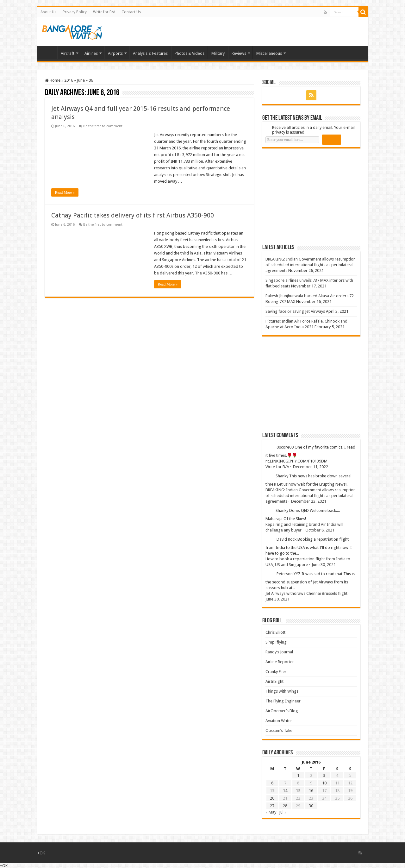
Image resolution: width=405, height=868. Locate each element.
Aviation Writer (279, 721)
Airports (115, 53)
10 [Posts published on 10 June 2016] (324, 783)
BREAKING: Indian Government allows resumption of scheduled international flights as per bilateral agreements (311, 265)
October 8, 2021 (320, 530)
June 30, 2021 (324, 565)
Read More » (65, 192)
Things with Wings (282, 691)
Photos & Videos (190, 53)
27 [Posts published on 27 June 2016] (272, 806)
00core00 (285, 447)
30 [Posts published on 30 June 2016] (311, 806)
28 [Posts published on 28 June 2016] (285, 806)
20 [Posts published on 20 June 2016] (272, 798)
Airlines (91, 53)
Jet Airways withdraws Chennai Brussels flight (306, 593)
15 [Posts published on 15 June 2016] (298, 791)
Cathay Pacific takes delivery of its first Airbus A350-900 (133, 215)
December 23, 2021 (309, 501)
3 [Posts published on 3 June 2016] (324, 775)
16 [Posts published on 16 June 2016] (311, 791)
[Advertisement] (310, 196)
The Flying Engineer (283, 701)
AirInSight (274, 681)
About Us (48, 12)
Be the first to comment (103, 126)
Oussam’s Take (279, 730)
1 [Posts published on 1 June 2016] (298, 775)
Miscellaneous (269, 53)
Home (49, 53)
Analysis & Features (150, 53)
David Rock (287, 539)
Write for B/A (104, 12)
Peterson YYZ (289, 574)
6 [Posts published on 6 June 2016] (272, 783)
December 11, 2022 (311, 467)
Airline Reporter (280, 662)
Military (218, 53)
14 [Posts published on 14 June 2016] (285, 791)
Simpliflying (276, 642)
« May (271, 812)
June (81, 80)
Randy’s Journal (279, 652)
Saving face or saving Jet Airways (295, 311)
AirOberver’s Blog (282, 711)
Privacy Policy (75, 12)
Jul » (283, 812)
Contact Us (131, 12)
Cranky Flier (276, 672)
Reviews (239, 53)
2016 (69, 80)
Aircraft (68, 53)
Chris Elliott (275, 632)
